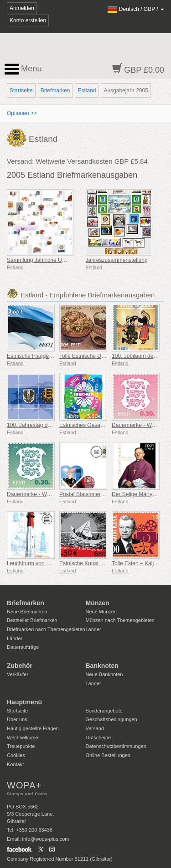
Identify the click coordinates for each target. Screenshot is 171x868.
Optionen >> (22, 113)
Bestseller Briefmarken (32, 620)
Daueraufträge (23, 647)
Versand (95, 728)
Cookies (16, 755)
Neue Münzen (101, 612)
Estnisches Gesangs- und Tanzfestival (106, 425)
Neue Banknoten (104, 674)
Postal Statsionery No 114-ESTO (99, 494)
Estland (87, 90)
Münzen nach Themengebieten (120, 620)
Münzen (98, 603)
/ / (136, 9)
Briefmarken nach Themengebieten (46, 629)
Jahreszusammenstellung (117, 260)
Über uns (17, 719)
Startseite (21, 90)
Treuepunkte (21, 746)
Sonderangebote (104, 711)
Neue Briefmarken (27, 612)
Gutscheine (98, 738)
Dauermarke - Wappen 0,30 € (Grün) (52, 494)
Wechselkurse (23, 738)
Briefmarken (55, 90)
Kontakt (15, 764)
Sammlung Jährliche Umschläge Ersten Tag (60, 260)
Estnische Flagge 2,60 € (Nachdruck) (52, 356)
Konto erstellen (28, 20)
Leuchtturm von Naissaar (37, 563)
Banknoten (102, 666)
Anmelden (22, 8)
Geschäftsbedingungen (111, 719)
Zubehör (20, 666)
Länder (15, 638)
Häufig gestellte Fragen (33, 728)
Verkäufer (18, 674)
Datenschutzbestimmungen (116, 746)
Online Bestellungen (108, 755)
